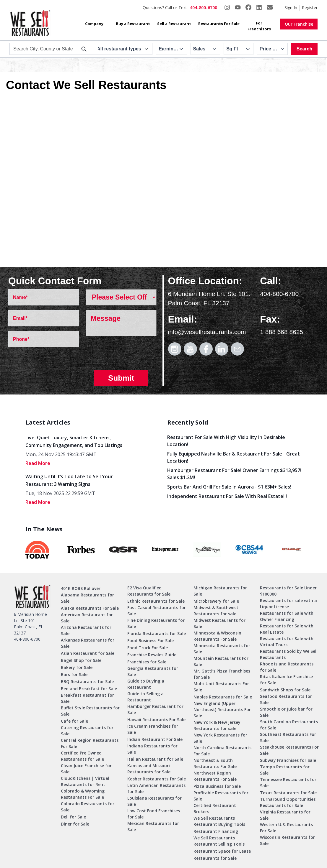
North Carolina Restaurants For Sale (222, 751)
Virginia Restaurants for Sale (285, 815)
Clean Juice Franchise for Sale (86, 769)
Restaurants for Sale (215, 858)
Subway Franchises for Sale (288, 760)
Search (304, 49)
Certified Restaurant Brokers (215, 808)
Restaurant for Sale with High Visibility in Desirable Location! (226, 441)
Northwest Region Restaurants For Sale (215, 776)
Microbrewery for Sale (216, 601)
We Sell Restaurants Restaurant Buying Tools (219, 821)
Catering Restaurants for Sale (87, 731)
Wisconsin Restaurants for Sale (287, 840)
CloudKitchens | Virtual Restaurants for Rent (85, 781)
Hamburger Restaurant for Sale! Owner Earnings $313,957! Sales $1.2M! (234, 474)
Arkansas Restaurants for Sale (88, 643)
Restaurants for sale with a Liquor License (288, 604)
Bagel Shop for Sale (81, 660)
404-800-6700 (204, 8)
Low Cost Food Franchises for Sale (154, 814)
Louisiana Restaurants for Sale (154, 801)
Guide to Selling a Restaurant (145, 697)
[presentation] (131, 354)
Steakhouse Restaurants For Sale (289, 750)
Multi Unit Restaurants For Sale (221, 687)
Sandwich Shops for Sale (285, 690)
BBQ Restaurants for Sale (87, 682)
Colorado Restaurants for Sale (88, 807)
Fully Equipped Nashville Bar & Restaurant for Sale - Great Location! (234, 457)
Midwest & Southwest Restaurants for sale (216, 611)
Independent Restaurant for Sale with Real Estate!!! (227, 496)
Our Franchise (299, 24)
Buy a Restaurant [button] (133, 24)
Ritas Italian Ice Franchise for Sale (286, 680)
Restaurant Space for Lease (222, 851)
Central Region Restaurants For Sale (90, 743)
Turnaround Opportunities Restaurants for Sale (288, 802)
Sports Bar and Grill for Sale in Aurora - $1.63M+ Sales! (229, 487)
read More (38, 463)
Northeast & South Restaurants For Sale (215, 763)
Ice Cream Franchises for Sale (153, 729)
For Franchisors (259, 26)
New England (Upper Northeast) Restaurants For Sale (222, 710)
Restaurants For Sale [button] (219, 24)
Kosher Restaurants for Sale (157, 779)
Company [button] (94, 24)
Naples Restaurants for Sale (223, 697)
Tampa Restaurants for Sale (285, 770)
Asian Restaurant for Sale (88, 653)
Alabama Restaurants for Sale (87, 598)
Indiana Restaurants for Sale (152, 749)
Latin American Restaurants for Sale (156, 788)
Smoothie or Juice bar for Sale (286, 712)
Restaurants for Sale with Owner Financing (287, 616)
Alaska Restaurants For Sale (90, 608)
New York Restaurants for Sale (220, 738)
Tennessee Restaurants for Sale (288, 782)
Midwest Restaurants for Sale (219, 623)
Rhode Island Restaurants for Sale (287, 667)
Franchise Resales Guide (152, 655)
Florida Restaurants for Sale (157, 633)
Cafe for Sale (74, 721)
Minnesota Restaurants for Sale (222, 649)
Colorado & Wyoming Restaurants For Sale (83, 794)
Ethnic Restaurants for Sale (156, 601)
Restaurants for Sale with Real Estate (287, 629)
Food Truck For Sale (148, 648)
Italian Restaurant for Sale (155, 759)
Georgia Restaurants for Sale (153, 671)
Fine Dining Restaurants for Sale (156, 623)
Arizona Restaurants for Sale (86, 630)
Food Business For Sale (151, 641)
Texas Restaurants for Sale (288, 793)
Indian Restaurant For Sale (155, 739)
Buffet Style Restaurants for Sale (90, 711)
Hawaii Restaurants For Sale (156, 720)
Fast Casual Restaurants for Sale (157, 611)
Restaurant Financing (216, 831)
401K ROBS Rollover (81, 588)
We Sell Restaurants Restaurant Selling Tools (219, 841)
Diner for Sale (75, 824)
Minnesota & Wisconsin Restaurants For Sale (217, 636)
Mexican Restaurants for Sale (153, 826)
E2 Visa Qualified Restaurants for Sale (149, 591)
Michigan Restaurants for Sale (220, 591)
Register (310, 8)
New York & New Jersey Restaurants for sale (217, 725)
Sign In (291, 8)
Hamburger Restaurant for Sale (155, 709)
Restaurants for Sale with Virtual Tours (287, 642)
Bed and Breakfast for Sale (89, 689)
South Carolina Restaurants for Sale (289, 725)
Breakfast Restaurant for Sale (87, 698)
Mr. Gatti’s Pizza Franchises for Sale (222, 674)
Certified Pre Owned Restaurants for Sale (82, 756)
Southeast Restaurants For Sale (288, 737)
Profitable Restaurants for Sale (221, 796)
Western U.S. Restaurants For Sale (286, 828)
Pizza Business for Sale (217, 786)
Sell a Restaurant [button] (174, 24)
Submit (121, 378)
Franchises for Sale (147, 662)
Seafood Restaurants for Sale (286, 699)
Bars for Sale (74, 674)
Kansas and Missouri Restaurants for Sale (149, 769)
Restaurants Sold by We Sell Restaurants (289, 654)
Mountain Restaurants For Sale (221, 661)
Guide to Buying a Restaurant (146, 684)
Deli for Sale (73, 817)
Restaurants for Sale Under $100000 (288, 591)
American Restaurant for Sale (87, 618)
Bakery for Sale (77, 667)
